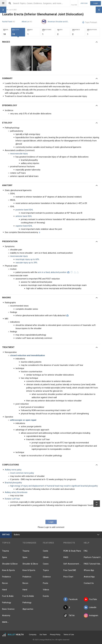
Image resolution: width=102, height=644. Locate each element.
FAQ (86, 551)
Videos (46, 590)
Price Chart (68, 577)
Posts (46, 583)
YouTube (90, 599)
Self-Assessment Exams (73, 564)
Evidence (47, 577)
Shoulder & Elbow (10, 564)
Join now (84, 3)
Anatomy (6, 615)
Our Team (43, 635)
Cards (46, 551)
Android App (89, 577)
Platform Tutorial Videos (93, 557)
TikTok (69, 615)
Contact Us (89, 583)
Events (46, 596)
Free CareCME (70, 570)
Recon (5, 583)
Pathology (7, 603)
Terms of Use (69, 635)
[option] (22, 58)
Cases (46, 564)
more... (5, 622)
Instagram (91, 615)
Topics (46, 570)
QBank (46, 557)
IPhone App (89, 570)
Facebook (70, 599)
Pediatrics (7, 577)
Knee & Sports (9, 570)
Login (96, 3)
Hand (4, 590)
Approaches (28, 609)
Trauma (5, 551)
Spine (5, 557)
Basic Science (8, 609)
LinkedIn (90, 607)
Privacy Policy (55, 635)
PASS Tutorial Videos (93, 564)
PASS (66, 557)
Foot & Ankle (8, 596)
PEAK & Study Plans (72, 551)
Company (33, 635)
